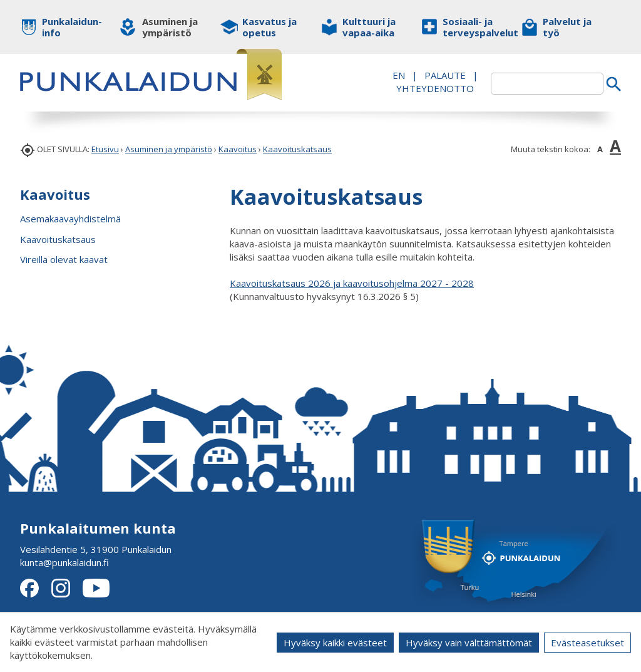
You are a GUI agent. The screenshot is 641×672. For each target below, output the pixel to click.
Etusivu (105, 149)
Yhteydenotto (435, 88)
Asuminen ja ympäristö (169, 149)
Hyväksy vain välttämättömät (469, 643)
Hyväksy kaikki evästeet (335, 643)
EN (399, 75)
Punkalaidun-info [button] (72, 27)
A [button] (600, 149)
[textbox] (547, 84)
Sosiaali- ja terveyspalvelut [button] (472, 27)
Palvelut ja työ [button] (567, 27)
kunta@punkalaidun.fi (64, 562)
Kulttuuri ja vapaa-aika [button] (369, 27)
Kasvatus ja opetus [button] (269, 27)
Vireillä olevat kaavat (64, 259)
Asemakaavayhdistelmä (70, 219)
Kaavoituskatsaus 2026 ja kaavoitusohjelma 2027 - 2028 (352, 283)
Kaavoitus (238, 149)
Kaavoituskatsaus (297, 149)
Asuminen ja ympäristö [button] (170, 27)
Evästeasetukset (587, 643)
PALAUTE (445, 75)
